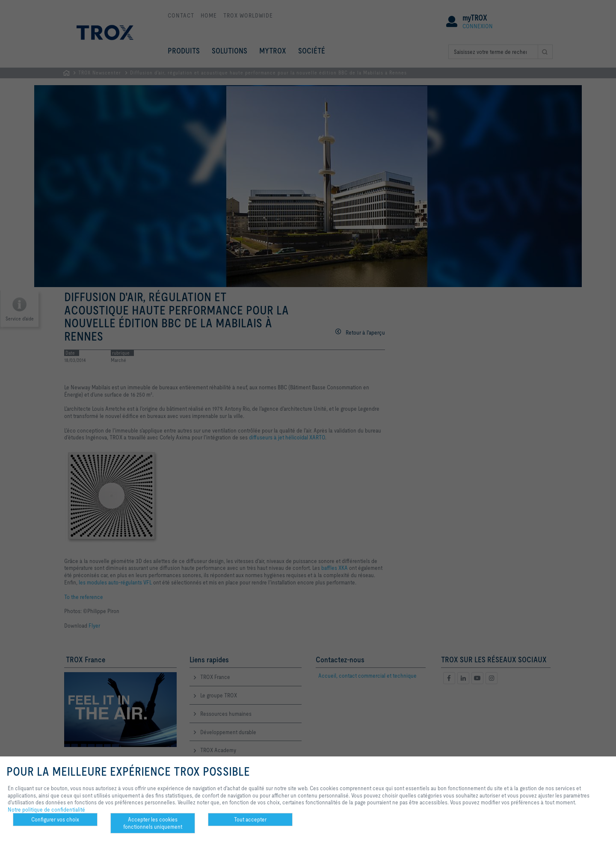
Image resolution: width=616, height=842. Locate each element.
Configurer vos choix (55, 819)
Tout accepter (250, 819)
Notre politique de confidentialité (46, 809)
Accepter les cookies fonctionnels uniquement (153, 823)
